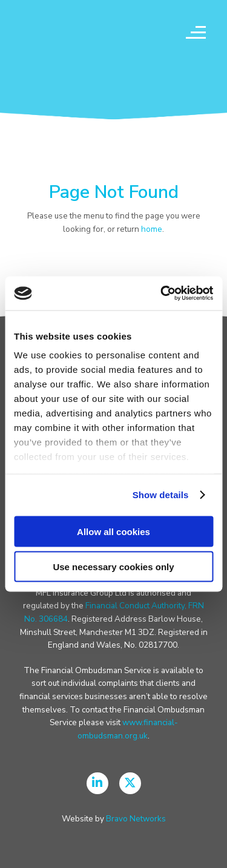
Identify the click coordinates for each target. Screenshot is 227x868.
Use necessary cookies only (113, 567)
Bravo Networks (136, 819)
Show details (161, 495)
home (152, 229)
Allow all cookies (113, 531)
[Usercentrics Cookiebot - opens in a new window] (162, 294)
